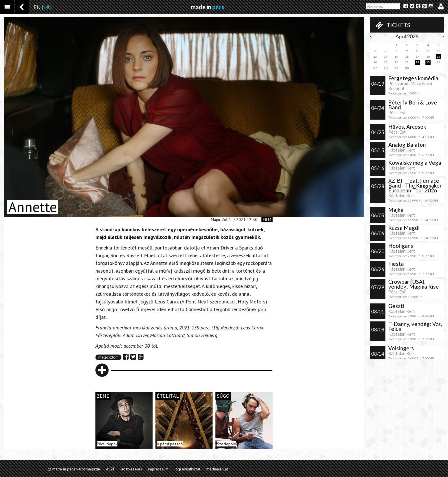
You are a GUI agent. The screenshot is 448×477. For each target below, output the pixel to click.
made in (207, 7)
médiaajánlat (217, 469)
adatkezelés (132, 469)
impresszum (158, 469)
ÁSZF (111, 469)
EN (37, 7)
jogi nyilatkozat (187, 469)
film (267, 220)
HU (48, 7)
